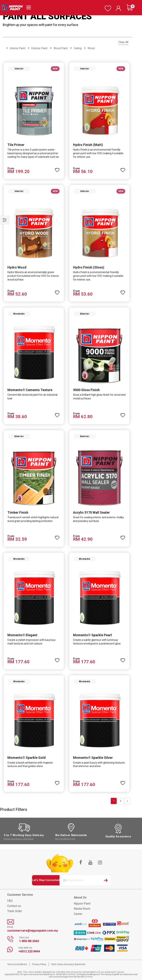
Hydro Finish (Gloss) (89, 267)
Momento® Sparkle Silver (93, 758)
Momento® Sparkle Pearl (92, 635)
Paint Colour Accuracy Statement (68, 964)
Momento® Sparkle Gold (27, 758)
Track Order (15, 911)
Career (78, 914)
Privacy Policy (39, 964)
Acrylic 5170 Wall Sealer (91, 512)
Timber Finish (18, 512)
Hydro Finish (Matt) (88, 145)
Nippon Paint (82, 904)
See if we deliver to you (65, 839)
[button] (57, 168)
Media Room (82, 909)
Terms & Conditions (17, 964)
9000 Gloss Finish (86, 390)
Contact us (14, 906)
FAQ (10, 901)
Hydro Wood (17, 267)
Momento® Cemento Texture (30, 390)
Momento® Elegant (22, 635)
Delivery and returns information (19, 839)
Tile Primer (16, 145)
